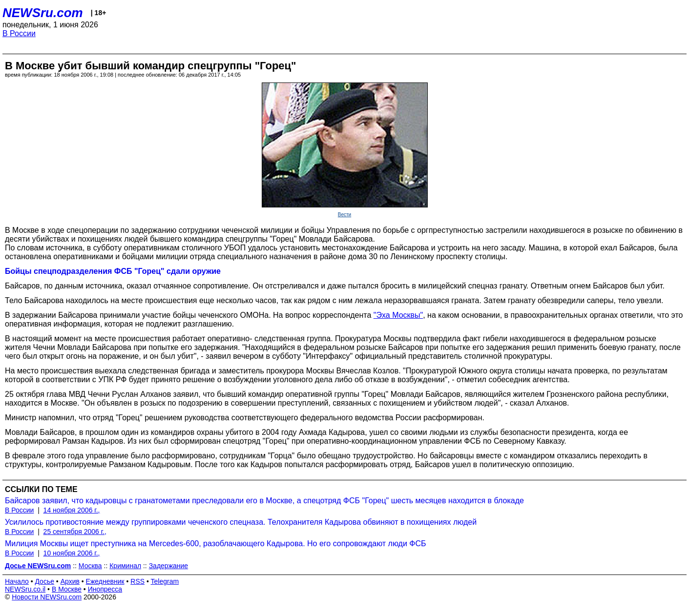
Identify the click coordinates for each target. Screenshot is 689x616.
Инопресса (105, 589)
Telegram (165, 581)
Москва (90, 566)
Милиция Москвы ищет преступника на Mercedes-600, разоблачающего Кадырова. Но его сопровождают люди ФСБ (216, 544)
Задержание (168, 566)
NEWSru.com (43, 13)
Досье (44, 581)
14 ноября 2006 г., (72, 510)
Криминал (125, 566)
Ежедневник (105, 581)
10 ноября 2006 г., (72, 553)
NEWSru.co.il (25, 589)
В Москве (67, 589)
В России (19, 33)
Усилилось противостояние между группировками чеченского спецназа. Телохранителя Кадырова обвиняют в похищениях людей (241, 522)
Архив (70, 581)
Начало (17, 581)
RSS (137, 581)
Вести (344, 215)
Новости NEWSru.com (47, 597)
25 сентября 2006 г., (75, 532)
